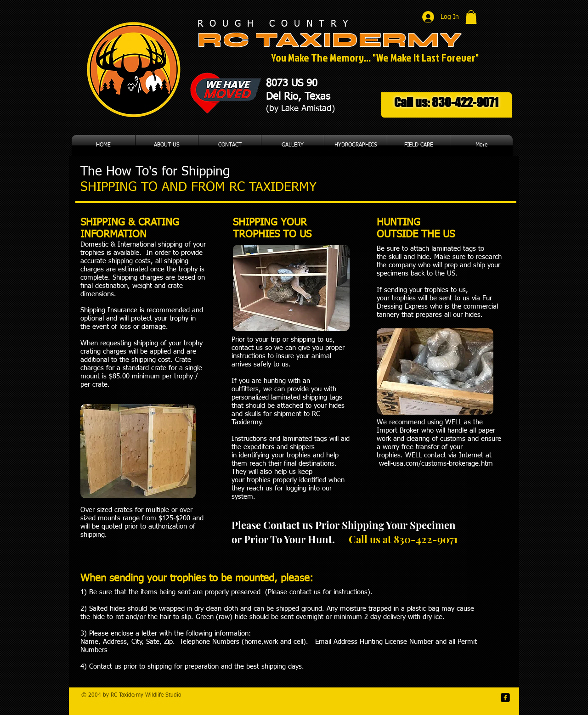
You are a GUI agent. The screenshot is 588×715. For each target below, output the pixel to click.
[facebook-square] (505, 698)
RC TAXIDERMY (333, 40)
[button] (471, 17)
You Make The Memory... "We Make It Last (356, 57)
